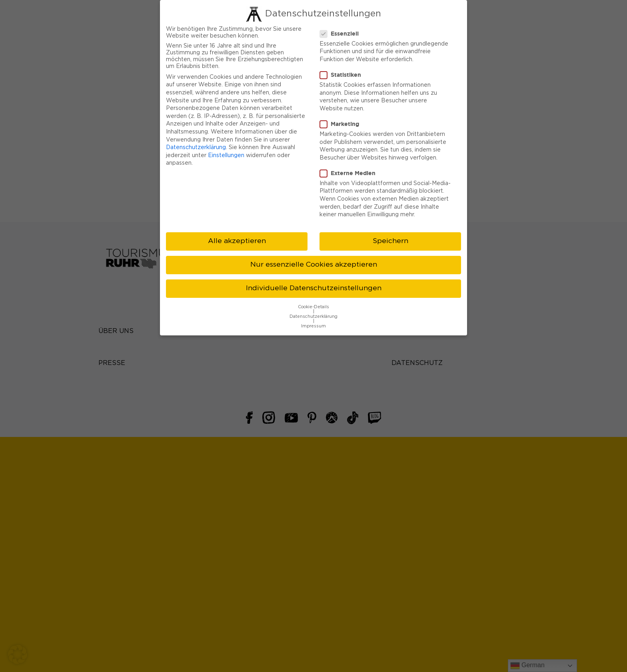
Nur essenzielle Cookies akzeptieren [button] (314, 257)
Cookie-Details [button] (313, 299)
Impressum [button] (313, 318)
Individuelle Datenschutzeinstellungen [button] (314, 280)
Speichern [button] (390, 233)
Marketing (342, 116)
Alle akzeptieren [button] (237, 233)
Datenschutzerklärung (196, 140)
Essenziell (342, 25)
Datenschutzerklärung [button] (313, 308)
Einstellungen (226, 147)
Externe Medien (350, 165)
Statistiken (343, 67)
